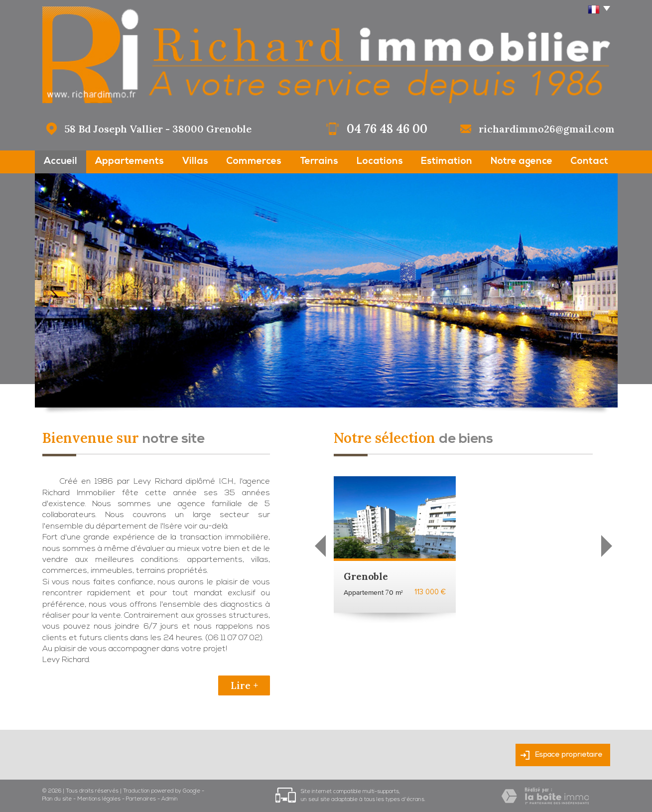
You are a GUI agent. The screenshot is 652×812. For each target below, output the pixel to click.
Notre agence (522, 162)
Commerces (254, 162)
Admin (170, 799)
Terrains (319, 162)
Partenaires (141, 799)
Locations (380, 162)
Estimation (447, 162)
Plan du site (57, 799)
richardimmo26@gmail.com (547, 129)
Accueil (61, 162)
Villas (195, 162)
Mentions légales (99, 799)
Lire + (244, 685)
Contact (589, 162)
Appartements (130, 162)
